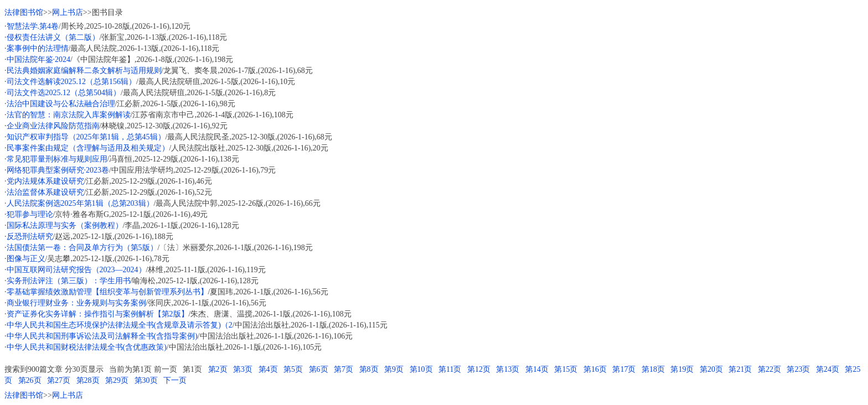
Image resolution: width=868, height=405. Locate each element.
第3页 (243, 369)
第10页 (421, 369)
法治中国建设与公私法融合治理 (61, 104)
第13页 (508, 369)
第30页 (146, 380)
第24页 (828, 369)
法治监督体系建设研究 (45, 192)
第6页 (319, 369)
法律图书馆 (24, 12)
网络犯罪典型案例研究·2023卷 (58, 170)
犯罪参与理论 (30, 214)
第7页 (343, 369)
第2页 (218, 369)
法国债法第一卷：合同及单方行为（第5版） (82, 248)
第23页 (798, 369)
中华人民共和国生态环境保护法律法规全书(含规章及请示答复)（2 (120, 325)
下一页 (175, 380)
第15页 (566, 369)
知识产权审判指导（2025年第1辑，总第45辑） (86, 137)
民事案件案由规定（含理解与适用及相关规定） (88, 148)
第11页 (450, 369)
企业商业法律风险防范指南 (53, 126)
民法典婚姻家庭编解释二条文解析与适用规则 (84, 71)
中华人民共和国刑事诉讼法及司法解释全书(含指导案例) (102, 336)
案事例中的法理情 (38, 48)
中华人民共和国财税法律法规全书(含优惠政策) (87, 347)
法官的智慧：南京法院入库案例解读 (69, 115)
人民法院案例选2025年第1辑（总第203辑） (80, 203)
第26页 (30, 380)
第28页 (88, 380)
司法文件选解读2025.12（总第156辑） (72, 82)
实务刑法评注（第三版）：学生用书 (69, 281)
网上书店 (68, 12)
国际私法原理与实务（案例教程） (65, 225)
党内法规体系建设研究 (45, 181)
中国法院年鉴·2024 (39, 59)
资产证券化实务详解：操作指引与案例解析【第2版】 (98, 314)
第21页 (740, 369)
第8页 (369, 369)
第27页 (59, 380)
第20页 (711, 369)
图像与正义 (26, 259)
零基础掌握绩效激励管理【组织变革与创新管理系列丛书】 (107, 292)
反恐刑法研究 (30, 237)
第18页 (653, 369)
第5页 (293, 369)
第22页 (769, 369)
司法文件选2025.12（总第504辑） (64, 93)
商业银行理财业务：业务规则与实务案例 (76, 303)
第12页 (479, 369)
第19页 (682, 369)
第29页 (117, 380)
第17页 (624, 369)
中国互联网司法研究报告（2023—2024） (76, 270)
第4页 (268, 369)
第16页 (595, 369)
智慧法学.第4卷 (33, 26)
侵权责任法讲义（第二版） (53, 37)
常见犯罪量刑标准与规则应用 (57, 159)
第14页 (537, 369)
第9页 (394, 369)
